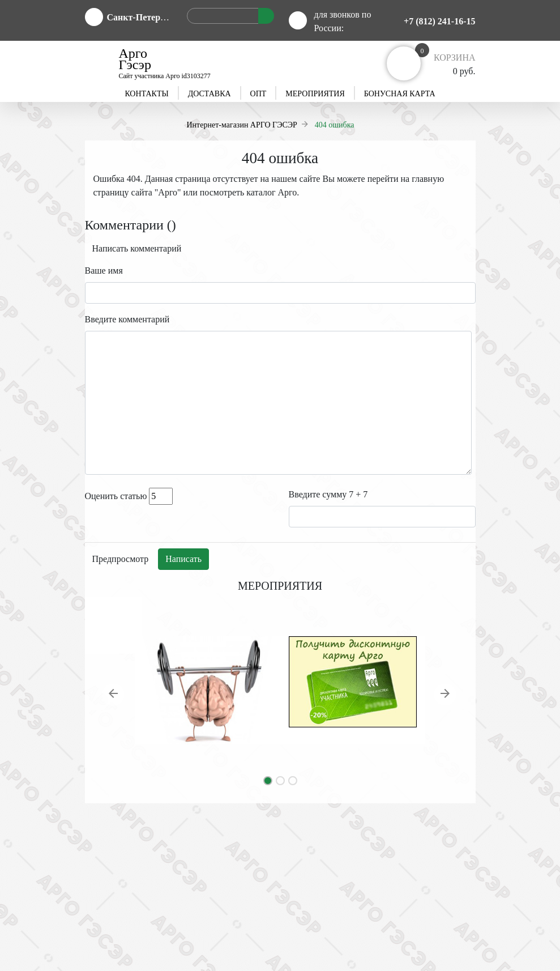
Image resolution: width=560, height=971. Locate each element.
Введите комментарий (127, 319)
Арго (168, 192)
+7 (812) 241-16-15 (439, 21)
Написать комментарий (137, 248)
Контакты (146, 94)
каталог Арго (272, 192)
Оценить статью (116, 496)
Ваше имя (104, 271)
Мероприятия (315, 94)
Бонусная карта (400, 94)
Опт (258, 94)
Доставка (210, 94)
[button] (114, 696)
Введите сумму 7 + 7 (328, 494)
